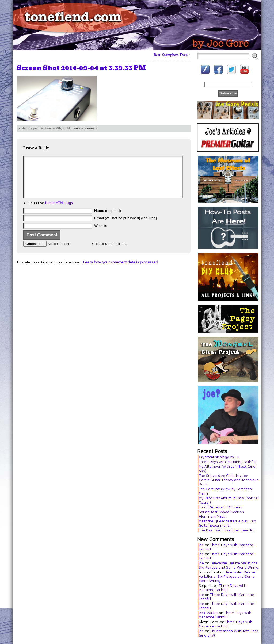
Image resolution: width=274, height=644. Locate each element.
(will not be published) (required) (125, 226)
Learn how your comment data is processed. (121, 270)
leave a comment (85, 128)
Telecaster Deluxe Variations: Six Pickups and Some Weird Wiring (229, 565)
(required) (108, 219)
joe (201, 545)
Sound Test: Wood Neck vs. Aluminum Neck (222, 514)
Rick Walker (208, 613)
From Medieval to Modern (220, 507)
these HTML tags (59, 211)
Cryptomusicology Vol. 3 (219, 457)
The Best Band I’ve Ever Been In (226, 530)
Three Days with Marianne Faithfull (228, 462)
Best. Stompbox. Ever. (171, 55)
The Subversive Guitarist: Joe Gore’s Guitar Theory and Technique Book (229, 480)
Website (101, 234)
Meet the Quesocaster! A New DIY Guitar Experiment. (227, 523)
